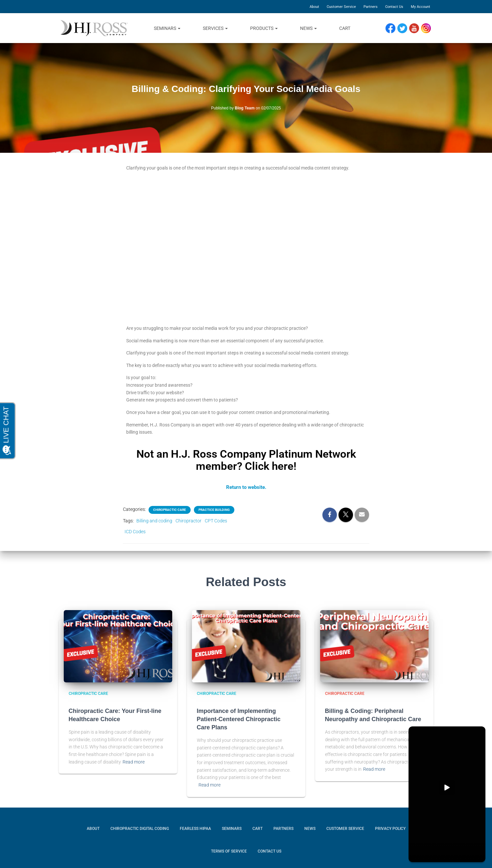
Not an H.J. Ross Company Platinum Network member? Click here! (246, 460)
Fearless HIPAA (195, 828)
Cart (345, 28)
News (308, 28)
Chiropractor (188, 520)
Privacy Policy (390, 828)
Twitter (405, 28)
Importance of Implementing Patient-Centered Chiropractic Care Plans (239, 719)
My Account (421, 7)
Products (264, 28)
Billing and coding (154, 520)
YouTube (417, 28)
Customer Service (341, 7)
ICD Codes (135, 531)
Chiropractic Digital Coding (140, 828)
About (314, 7)
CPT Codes (216, 520)
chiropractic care (170, 509)
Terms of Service (229, 851)
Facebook (392, 28)
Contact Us (394, 7)
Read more (134, 761)
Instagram (428, 28)
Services (215, 28)
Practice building (214, 509)
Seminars (167, 28)
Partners (371, 7)
